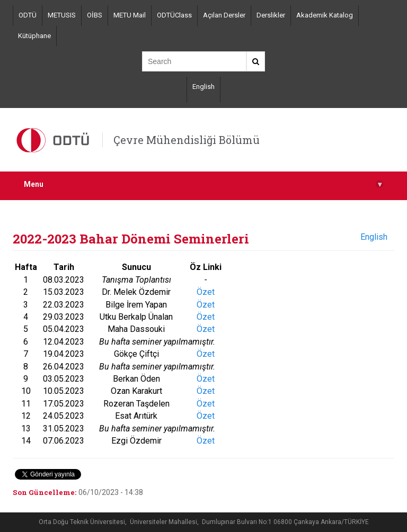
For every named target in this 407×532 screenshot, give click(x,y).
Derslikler (271, 15)
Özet (206, 292)
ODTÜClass (174, 15)
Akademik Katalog (325, 15)
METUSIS (62, 15)
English (203, 87)
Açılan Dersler (224, 15)
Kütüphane (34, 36)
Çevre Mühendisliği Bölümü (187, 140)
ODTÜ (28, 15)
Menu (203, 184)
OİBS (95, 15)
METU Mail (130, 15)
